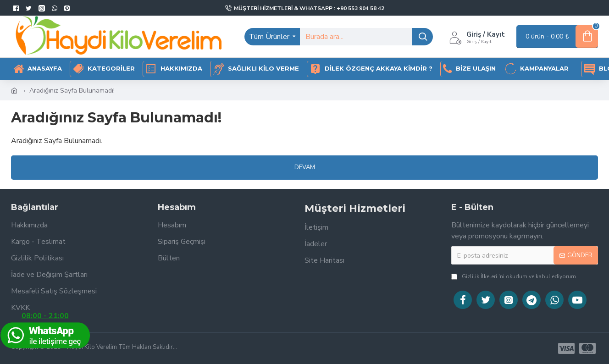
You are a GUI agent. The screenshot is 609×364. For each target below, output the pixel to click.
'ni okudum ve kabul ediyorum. (514, 276)
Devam (305, 167)
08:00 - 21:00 (45, 330)
